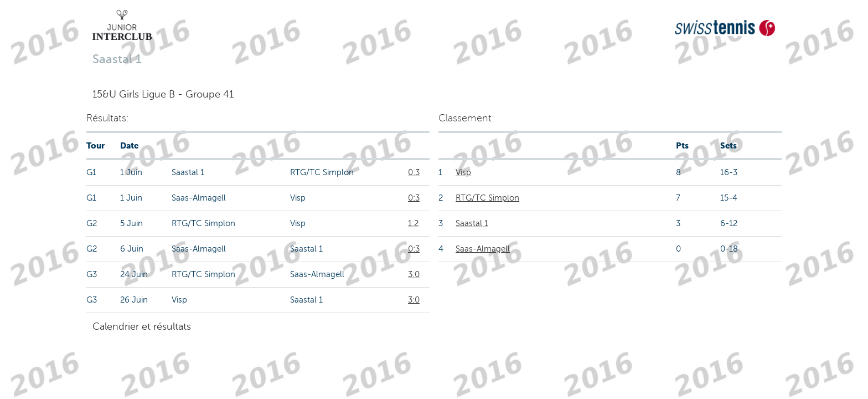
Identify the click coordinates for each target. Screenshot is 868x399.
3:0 (414, 274)
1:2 (413, 223)
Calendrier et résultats (142, 326)
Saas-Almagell (483, 249)
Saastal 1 (472, 223)
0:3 (414, 172)
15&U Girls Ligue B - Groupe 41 (163, 94)
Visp (463, 172)
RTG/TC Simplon (487, 198)
